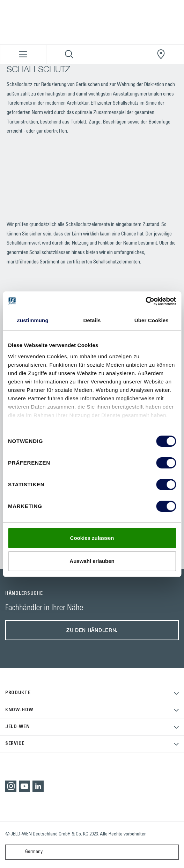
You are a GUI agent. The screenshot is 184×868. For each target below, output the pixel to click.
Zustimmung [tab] (33, 320)
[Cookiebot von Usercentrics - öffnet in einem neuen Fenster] (145, 301)
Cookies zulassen (92, 538)
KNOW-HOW (19, 710)
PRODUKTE (18, 693)
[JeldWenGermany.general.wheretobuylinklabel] (161, 54)
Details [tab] (92, 320)
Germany (25, 852)
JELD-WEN (18, 727)
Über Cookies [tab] (152, 320)
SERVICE (15, 744)
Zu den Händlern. (92, 630)
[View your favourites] (115, 54)
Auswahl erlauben (92, 561)
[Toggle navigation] (23, 54)
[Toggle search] (69, 54)
